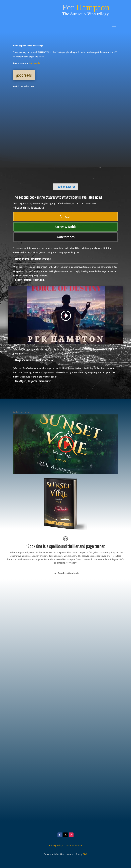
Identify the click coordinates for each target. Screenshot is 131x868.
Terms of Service (74, 846)
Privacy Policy (56, 846)
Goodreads (34, 63)
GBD (85, 854)
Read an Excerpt (65, 187)
